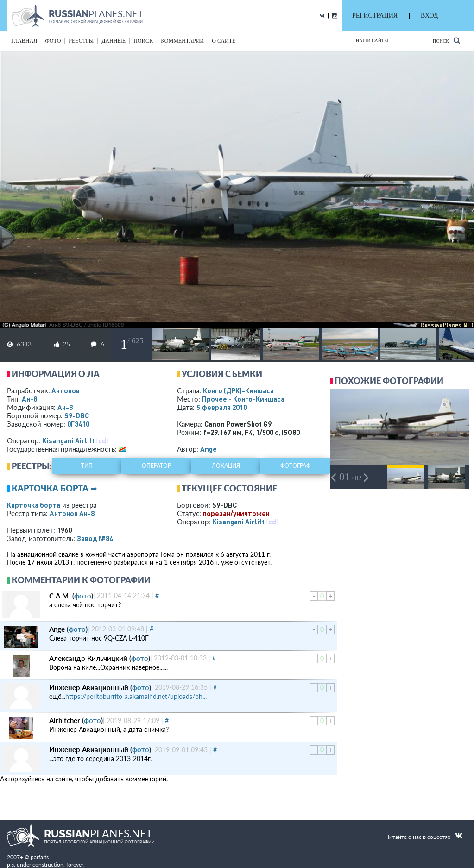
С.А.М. (60, 596)
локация (226, 466)
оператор (156, 466)
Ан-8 (29, 399)
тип (87, 466)
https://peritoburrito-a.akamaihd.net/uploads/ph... (136, 696)
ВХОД (429, 16)
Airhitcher (65, 720)
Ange (209, 449)
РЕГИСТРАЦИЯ (375, 16)
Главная (24, 41)
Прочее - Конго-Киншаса (243, 399)
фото (53, 41)
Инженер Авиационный (89, 687)
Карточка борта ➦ (54, 488)
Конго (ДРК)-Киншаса (238, 390)
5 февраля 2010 (222, 407)
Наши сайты (372, 41)
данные (114, 41)
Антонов (66, 390)
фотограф (295, 466)
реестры (81, 41)
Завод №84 (95, 538)
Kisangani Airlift (68, 440)
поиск (143, 41)
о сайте (224, 41)
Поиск (446, 41)
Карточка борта (34, 505)
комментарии (182, 41)
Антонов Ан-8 (72, 513)
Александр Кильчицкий (88, 658)
